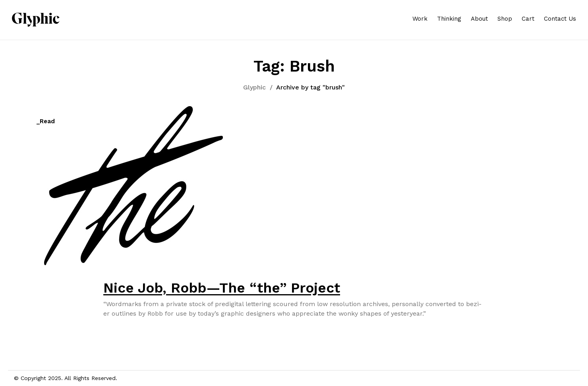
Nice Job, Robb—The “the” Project (222, 288)
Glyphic (254, 87)
